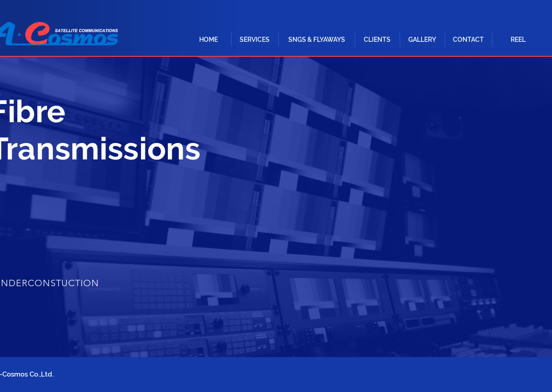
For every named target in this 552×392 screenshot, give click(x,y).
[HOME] (208, 40)
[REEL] (518, 40)
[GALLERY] (422, 40)
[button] (255, 40)
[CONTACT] (468, 40)
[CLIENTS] (377, 40)
